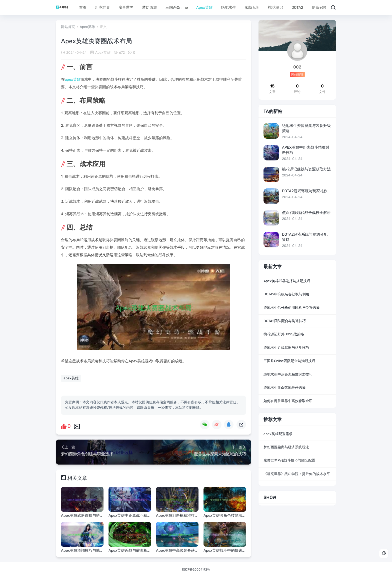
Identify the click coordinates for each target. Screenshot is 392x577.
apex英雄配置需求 (278, 434)
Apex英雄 (204, 7)
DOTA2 (297, 7)
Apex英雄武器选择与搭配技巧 (287, 281)
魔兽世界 (126, 7)
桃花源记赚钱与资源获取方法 (306, 169)
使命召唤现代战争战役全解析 (306, 213)
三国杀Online (177, 7)
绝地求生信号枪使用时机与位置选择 (291, 308)
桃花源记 (275, 7)
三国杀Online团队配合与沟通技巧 (289, 361)
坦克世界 (102, 7)
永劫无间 (252, 7)
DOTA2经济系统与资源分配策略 (305, 237)
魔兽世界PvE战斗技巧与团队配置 (289, 460)
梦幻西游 (149, 7)
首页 (83, 7)
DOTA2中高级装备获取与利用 (286, 294)
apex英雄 (73, 79)
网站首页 (68, 27)
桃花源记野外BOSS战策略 (284, 334)
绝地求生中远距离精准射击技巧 (288, 374)
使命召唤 (319, 7)
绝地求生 (228, 7)
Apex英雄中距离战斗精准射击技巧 (306, 150)
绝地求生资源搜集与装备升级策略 (306, 128)
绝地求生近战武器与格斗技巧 (286, 348)
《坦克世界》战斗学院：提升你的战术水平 (297, 474)
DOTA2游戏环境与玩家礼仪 (305, 191)
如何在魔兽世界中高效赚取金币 (288, 401)
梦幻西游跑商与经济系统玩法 (286, 447)
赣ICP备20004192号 (196, 570)
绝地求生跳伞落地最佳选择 (284, 388)
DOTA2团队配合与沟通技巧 (285, 321)
